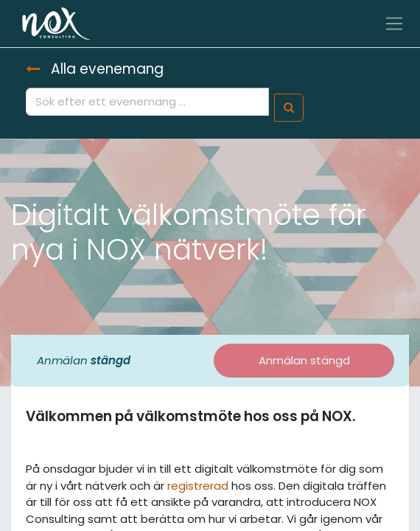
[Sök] (289, 108)
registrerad (198, 486)
